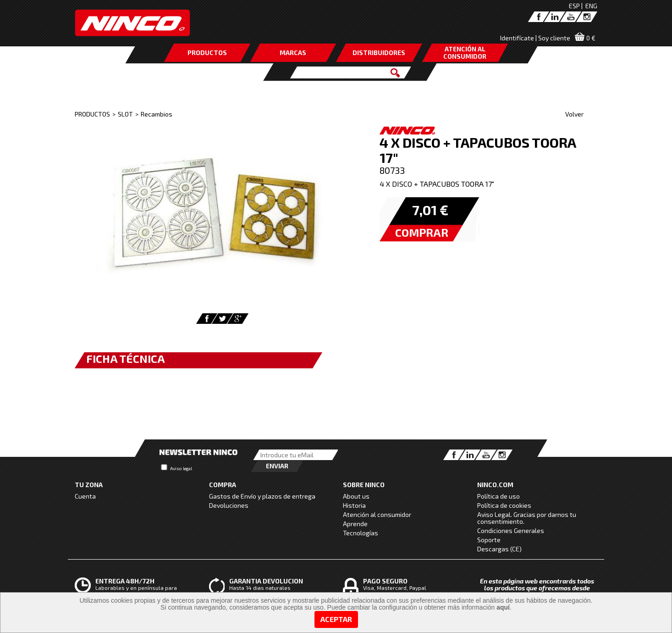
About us (356, 496)
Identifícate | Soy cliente (535, 38)
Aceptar (336, 619)
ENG (591, 6)
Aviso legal (181, 468)
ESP (574, 6)
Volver (574, 114)
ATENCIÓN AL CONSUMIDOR (465, 53)
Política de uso (498, 496)
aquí (503, 607)
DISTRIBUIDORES (379, 53)
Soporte (489, 540)
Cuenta (85, 496)
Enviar (277, 466)
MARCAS (293, 53)
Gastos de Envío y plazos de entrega (262, 496)
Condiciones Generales (511, 530)
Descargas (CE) (499, 549)
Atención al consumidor (377, 514)
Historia (354, 505)
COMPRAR (422, 232)
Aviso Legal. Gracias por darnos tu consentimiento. (527, 518)
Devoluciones (229, 505)
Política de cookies (504, 505)
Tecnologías (361, 533)
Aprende (355, 524)
